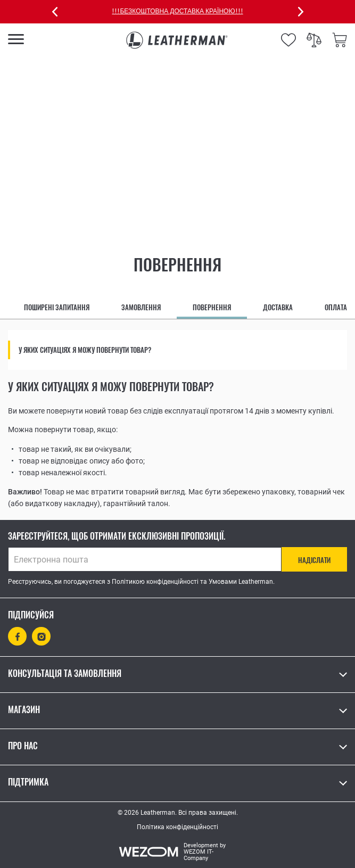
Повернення (212, 307)
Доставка (278, 307)
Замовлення (141, 307)
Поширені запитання (57, 307)
